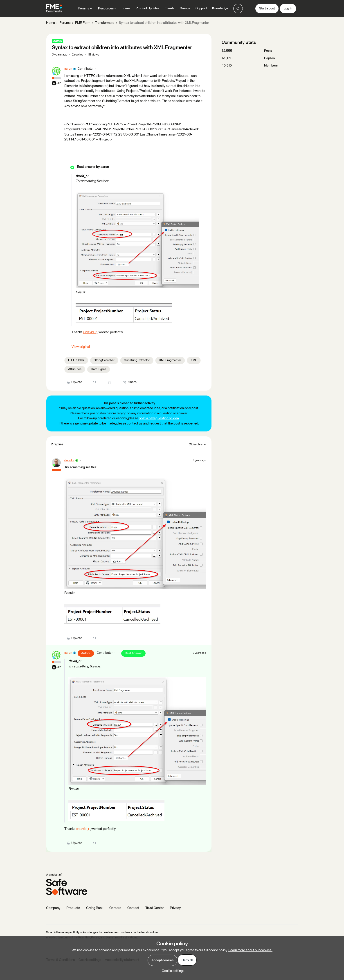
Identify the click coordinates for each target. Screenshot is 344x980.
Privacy (175, 908)
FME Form (83, 23)
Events (170, 8)
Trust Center (155, 908)
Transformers (105, 23)
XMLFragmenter (170, 360)
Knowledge (220, 8)
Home (51, 23)
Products (73, 908)
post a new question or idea (159, 418)
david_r (69, 460)
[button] (267, 9)
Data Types (99, 369)
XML (194, 360)
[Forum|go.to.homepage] (54, 9)
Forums (65, 23)
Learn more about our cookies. (250, 950)
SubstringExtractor (137, 360)
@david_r (90, 332)
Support (201, 8)
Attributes (75, 369)
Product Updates (147, 8)
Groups (185, 8)
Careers (115, 908)
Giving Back (95, 908)
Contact (133, 908)
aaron (68, 69)
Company (53, 908)
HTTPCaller (76, 360)
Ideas (126, 8)
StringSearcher (104, 360)
